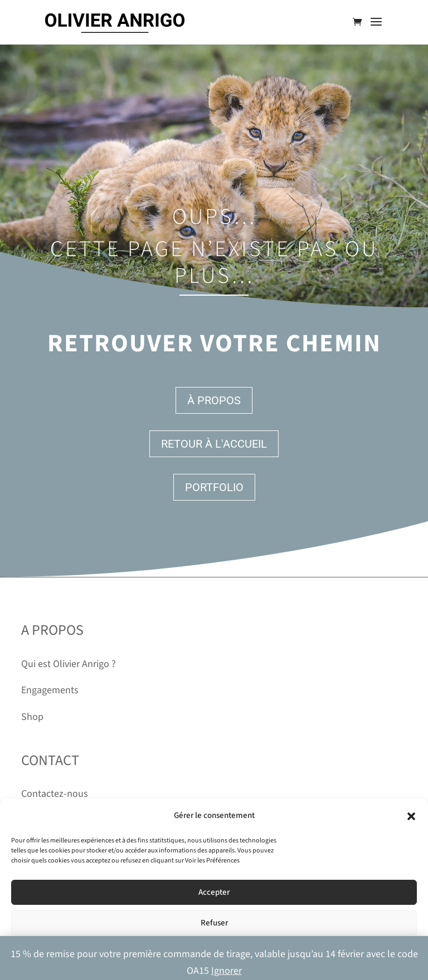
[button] (411, 816)
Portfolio (214, 487)
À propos (214, 400)
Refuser (214, 923)
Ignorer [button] (227, 971)
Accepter (214, 892)
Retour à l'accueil (214, 444)
